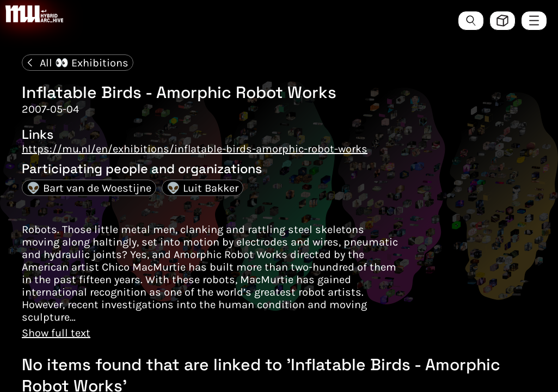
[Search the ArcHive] (471, 21)
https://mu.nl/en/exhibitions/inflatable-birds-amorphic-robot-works (195, 149)
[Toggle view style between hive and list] (502, 21)
